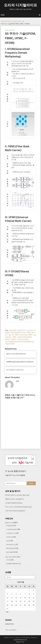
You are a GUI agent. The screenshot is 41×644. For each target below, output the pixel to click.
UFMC (14, 337)
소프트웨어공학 (11, 529)
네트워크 (20, 21)
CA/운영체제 (10, 548)
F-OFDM (13, 339)
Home (3, 21)
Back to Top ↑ (20, 642)
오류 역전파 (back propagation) (15, 511)
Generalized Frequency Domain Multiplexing (19, 342)
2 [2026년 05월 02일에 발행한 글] (34, 590)
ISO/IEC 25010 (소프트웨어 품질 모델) (17, 495)
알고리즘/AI (10, 552)
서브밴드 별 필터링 (23, 339)
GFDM (17, 335)
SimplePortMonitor (12, 564)
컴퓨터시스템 (11, 21)
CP (13, 335)
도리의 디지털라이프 (20, 5)
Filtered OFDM (10, 344)
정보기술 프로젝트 (11, 557)
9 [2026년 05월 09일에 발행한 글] (34, 594)
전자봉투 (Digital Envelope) (14, 503)
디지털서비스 (11, 533)
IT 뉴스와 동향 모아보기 (16, 471)
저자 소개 (8, 630)
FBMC (30, 335)
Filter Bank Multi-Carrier (18, 333)
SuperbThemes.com (20, 640)
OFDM (29, 333)
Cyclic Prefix (21, 330)
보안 (8, 541)
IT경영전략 (10, 526)
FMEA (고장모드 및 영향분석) (14, 499)
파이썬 (8, 560)
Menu (3, 15)
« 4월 (7, 612)
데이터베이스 (11, 545)
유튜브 (14, 630)
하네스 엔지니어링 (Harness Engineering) (18, 507)
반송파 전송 (23, 335)
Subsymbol (12, 330)
